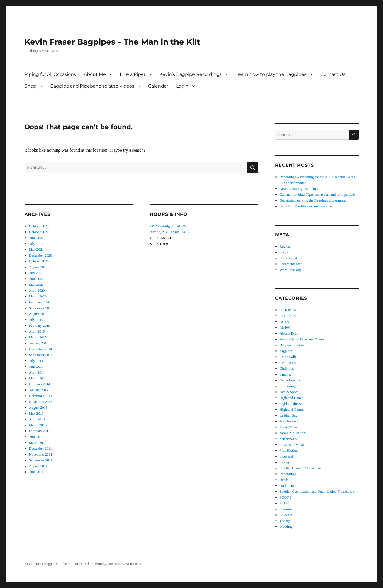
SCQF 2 (286, 497)
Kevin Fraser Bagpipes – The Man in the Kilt (112, 42)
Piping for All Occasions (50, 74)
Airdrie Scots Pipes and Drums (302, 339)
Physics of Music (292, 445)
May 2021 (36, 249)
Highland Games (292, 409)
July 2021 (36, 244)
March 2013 (38, 425)
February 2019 (40, 326)
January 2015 (39, 343)
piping (284, 462)
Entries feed (288, 258)
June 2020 (36, 279)
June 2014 (36, 366)
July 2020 (36, 273)
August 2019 (38, 314)
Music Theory (290, 427)
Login (182, 86)
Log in (284, 252)
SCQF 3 (286, 503)
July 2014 (36, 361)
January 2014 (39, 390)
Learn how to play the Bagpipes (271, 74)
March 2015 (38, 337)
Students (286, 515)
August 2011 (38, 466)
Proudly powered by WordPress (118, 564)
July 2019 (36, 320)
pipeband (286, 456)
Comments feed (291, 264)
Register (286, 246)
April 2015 (37, 331)
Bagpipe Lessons (292, 345)
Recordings (288, 474)
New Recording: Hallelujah (300, 189)
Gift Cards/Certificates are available (306, 206)
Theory (285, 521)
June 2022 (36, 238)
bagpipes (286, 351)
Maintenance (289, 421)
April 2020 (37, 290)
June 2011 (36, 472)
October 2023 (39, 226)
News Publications (293, 433)
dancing (285, 374)
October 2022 (39, 232)
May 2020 (36, 285)
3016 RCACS (290, 310)
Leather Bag (289, 415)
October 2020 (39, 261)
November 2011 (41, 454)
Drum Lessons (290, 380)
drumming (287, 386)
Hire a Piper (133, 74)
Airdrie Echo (289, 333)
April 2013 (37, 419)
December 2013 (41, 396)
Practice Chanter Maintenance (302, 468)
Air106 (285, 327)
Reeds (284, 480)
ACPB (284, 322)
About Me (95, 74)
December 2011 (40, 448)
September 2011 (41, 460)
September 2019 (41, 308)
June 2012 (36, 437)
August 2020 (38, 267)
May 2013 (36, 413)
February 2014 (40, 384)
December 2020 (41, 255)
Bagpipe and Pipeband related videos (92, 86)
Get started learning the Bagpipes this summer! (314, 200)
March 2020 (38, 296)
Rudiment (287, 486)
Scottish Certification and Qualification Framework (317, 491)
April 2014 (37, 372)
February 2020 (40, 302)
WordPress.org (290, 270)
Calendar (158, 86)
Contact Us (333, 74)
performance (289, 439)
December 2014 (41, 349)
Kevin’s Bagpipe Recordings (191, 74)
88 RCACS (288, 316)
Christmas (287, 368)
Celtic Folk (288, 357)
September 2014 (41, 355)
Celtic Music (289, 363)
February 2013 (40, 431)
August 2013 (38, 407)
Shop (30, 86)
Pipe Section (289, 450)
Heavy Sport (289, 392)
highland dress (290, 404)
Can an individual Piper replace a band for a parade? (318, 194)
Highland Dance (291, 398)
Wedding (286, 527)
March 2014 (38, 378)
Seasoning (287, 509)
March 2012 (38, 443)
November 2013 (41, 402)
